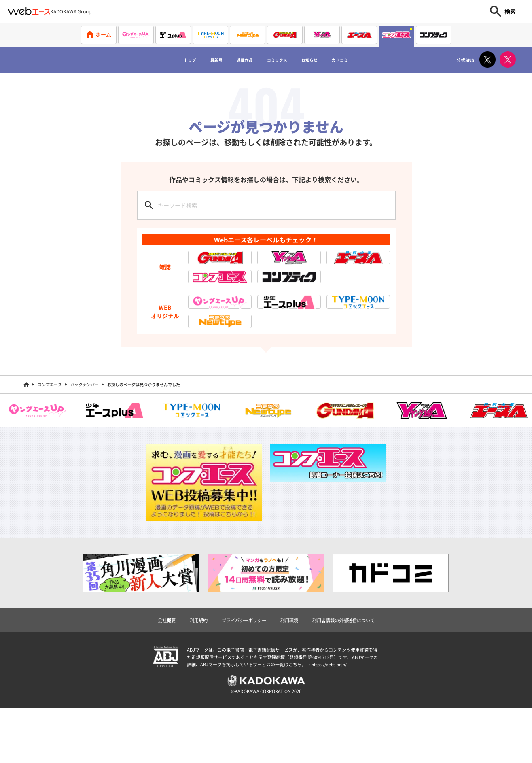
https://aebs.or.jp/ (330, 719)
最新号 (199, 60)
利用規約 (194, 674)
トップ (166, 60)
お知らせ (323, 60)
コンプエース (50, 438)
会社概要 (160, 674)
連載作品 (236, 60)
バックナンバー (85, 438)
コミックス (280, 60)
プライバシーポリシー (242, 674)
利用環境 (290, 674)
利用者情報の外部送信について (348, 674)
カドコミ (363, 60)
